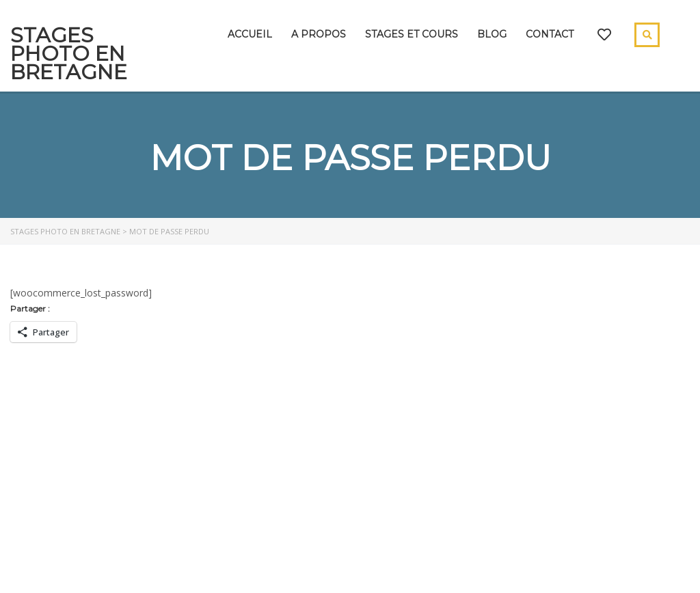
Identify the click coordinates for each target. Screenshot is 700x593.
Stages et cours (412, 34)
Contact (550, 34)
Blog (492, 34)
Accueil (250, 34)
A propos (319, 34)
